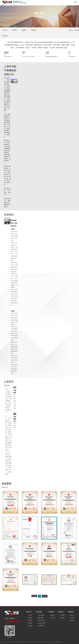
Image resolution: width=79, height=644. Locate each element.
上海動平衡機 (58, 642)
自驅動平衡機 (41, 626)
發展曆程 (30, 620)
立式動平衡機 (41, 615)
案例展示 (52, 612)
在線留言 (72, 618)
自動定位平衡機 (42, 623)
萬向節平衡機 (41, 620)
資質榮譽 (30, 623)
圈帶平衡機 (40, 618)
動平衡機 (39, 612)
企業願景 (30, 618)
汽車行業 (53, 618)
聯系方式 (72, 615)
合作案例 (30, 626)
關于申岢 (29, 612)
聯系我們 (71, 612)
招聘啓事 (72, 620)
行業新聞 (62, 618)
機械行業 (53, 615)
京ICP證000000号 (43, 642)
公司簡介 (30, 615)
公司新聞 (62, 615)
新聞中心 (61, 612)
